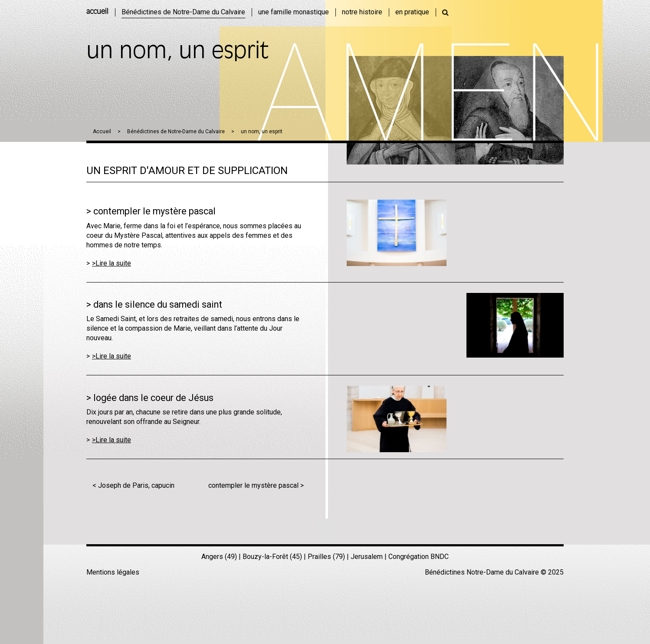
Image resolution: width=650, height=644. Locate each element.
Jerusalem (367, 557)
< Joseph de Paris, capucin (133, 485)
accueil (97, 12)
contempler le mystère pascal (154, 211)
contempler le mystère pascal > (256, 485)
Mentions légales (113, 572)
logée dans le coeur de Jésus (153, 398)
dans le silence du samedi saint (158, 304)
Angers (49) (219, 557)
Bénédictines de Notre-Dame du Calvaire (176, 131)
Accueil (102, 131)
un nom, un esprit (262, 131)
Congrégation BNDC (419, 557)
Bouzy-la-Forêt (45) (272, 557)
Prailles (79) (326, 557)
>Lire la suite (112, 263)
